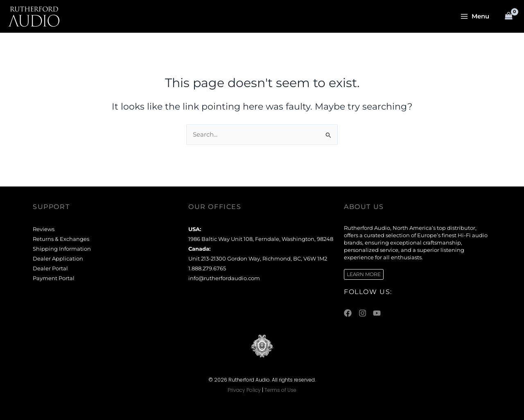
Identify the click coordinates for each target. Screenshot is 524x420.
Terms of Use (280, 390)
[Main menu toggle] (475, 16)
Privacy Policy (244, 390)
